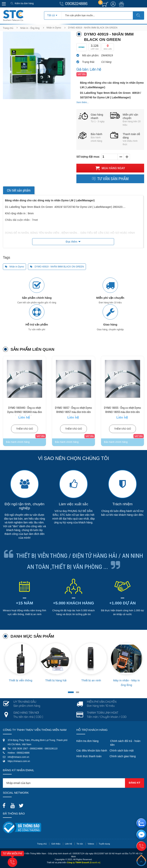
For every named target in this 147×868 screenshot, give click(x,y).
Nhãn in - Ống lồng (30, 28)
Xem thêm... (83, 102)
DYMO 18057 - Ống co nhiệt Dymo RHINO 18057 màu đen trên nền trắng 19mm (73, 412)
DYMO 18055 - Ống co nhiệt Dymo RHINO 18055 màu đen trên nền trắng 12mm (122, 412)
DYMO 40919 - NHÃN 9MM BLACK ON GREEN (57, 267)
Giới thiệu (56, 844)
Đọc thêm (71, 242)
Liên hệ (69, 844)
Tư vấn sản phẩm (110, 179)
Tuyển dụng (104, 844)
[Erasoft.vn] (95, 862)
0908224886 (76, 4)
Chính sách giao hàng (122, 756)
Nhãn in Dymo (54, 28)
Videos (91, 844)
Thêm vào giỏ (24, 429)
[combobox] (53, 14)
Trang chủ (8, 28)
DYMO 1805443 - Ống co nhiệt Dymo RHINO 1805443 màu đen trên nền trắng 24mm (25, 412)
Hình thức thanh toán (89, 756)
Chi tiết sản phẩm (19, 190)
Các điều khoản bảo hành (92, 751)
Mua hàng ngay (110, 168)
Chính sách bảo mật (122, 751)
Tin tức (80, 844)
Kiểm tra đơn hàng (24, 3)
